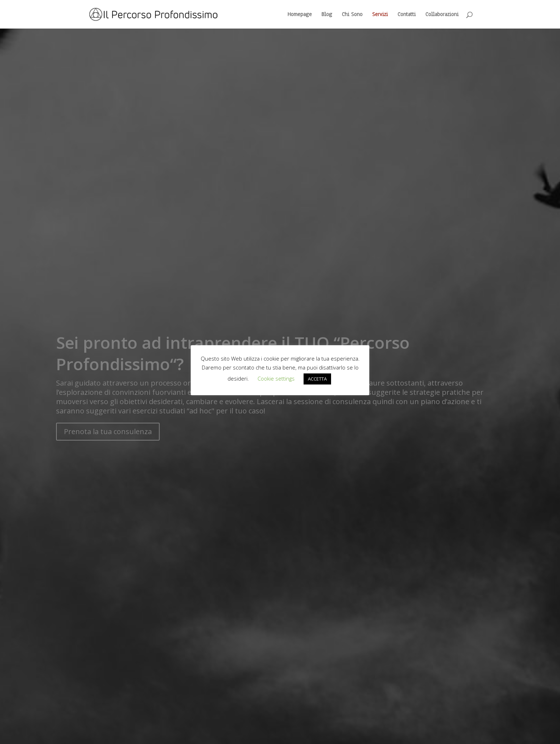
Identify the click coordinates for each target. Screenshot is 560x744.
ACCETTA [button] (317, 379)
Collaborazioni (442, 15)
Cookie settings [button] (276, 378)
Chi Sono (352, 15)
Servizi (380, 15)
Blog (327, 15)
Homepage (300, 15)
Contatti (407, 15)
